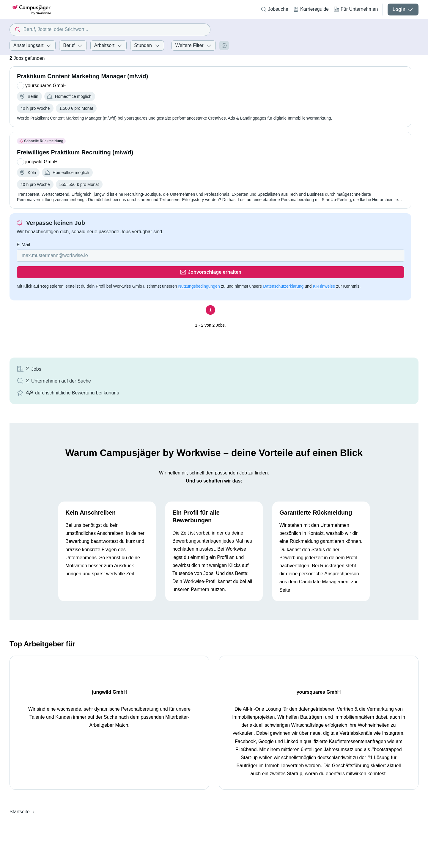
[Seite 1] (152, 311)
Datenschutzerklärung (37, 287)
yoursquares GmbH (311, 628)
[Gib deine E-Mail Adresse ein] (114, 266)
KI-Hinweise (77, 287)
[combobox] (110, 30)
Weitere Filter (194, 46)
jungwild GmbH (107, 628)
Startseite (20, 756)
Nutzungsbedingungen (199, 280)
